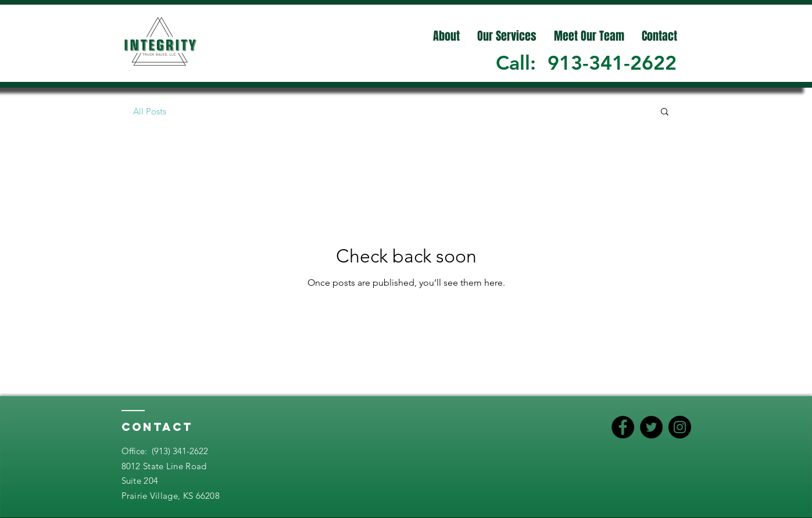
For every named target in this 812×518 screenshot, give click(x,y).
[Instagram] (680, 427)
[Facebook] (623, 427)
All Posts (150, 111)
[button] (665, 112)
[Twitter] (651, 427)
